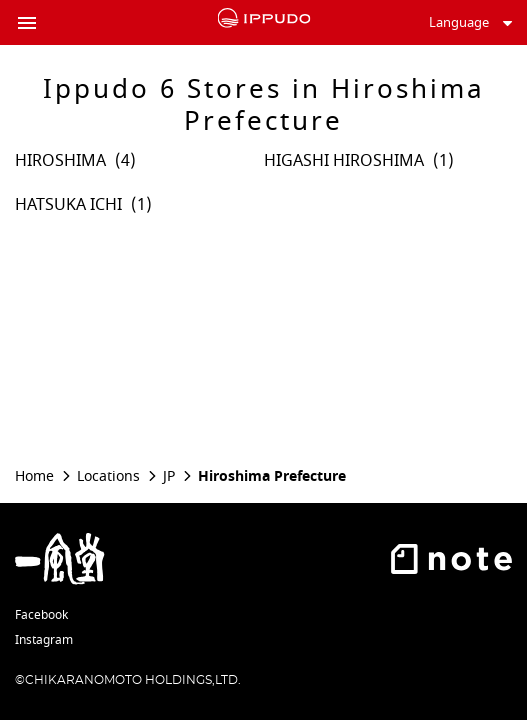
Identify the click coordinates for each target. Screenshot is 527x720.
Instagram (44, 640)
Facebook (41, 615)
